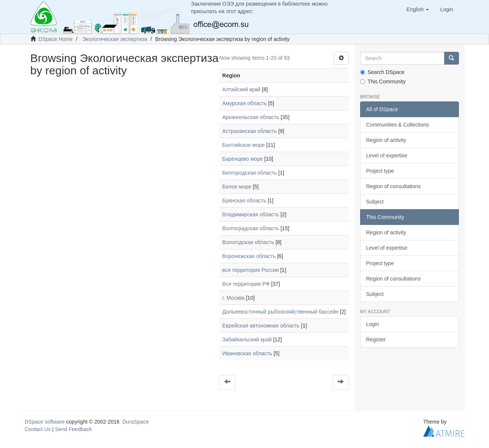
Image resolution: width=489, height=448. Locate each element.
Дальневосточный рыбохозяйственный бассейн (280, 312)
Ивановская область (247, 353)
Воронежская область (249, 256)
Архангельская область (251, 117)
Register (376, 339)
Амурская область (244, 103)
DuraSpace (136, 422)
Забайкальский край (247, 339)
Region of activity (386, 140)
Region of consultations (394, 186)
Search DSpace (382, 72)
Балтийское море (243, 145)
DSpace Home (55, 39)
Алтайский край (241, 89)
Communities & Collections (397, 125)
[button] (418, 9)
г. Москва (233, 298)
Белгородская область (249, 173)
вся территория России (250, 270)
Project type (380, 171)
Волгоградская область (251, 228)
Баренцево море (242, 159)
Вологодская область (248, 242)
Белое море (237, 187)
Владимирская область (251, 214)
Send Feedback (73, 429)
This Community (383, 81)
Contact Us (38, 429)
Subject (375, 202)
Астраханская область (249, 131)
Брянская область (244, 201)
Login (372, 324)
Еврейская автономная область (261, 326)
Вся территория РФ (246, 284)
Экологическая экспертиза (115, 39)
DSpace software (45, 422)
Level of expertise (387, 155)
